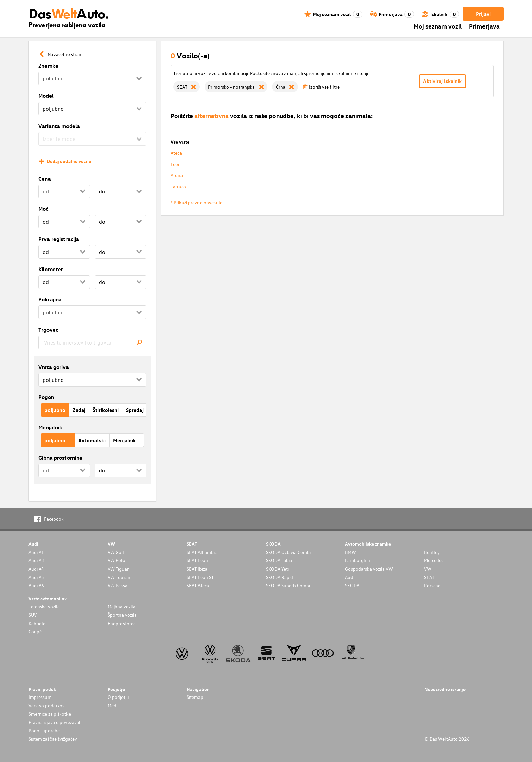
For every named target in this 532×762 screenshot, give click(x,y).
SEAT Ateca (198, 585)
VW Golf (116, 552)
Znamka (48, 66)
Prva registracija (59, 239)
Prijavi (483, 14)
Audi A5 (36, 577)
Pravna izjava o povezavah (55, 722)
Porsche (432, 585)
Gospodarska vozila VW (369, 569)
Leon (176, 164)
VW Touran (119, 577)
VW (428, 569)
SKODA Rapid (280, 577)
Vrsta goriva (54, 367)
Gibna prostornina (60, 458)
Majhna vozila (121, 606)
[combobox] (92, 342)
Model (46, 96)
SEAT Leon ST (200, 577)
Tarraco (178, 187)
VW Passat (118, 585)
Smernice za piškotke (50, 714)
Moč (43, 209)
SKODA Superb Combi (288, 585)
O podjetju (118, 697)
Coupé (35, 631)
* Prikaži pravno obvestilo (197, 202)
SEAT (429, 577)
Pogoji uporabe (44, 731)
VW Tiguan (119, 569)
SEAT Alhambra (202, 552)
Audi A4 (36, 569)
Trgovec (48, 330)
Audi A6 (36, 585)
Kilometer (51, 269)
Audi (350, 577)
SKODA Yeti (277, 569)
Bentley (432, 552)
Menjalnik (50, 427)
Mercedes (434, 560)
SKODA (352, 585)
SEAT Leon (197, 560)
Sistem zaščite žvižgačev (53, 739)
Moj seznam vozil (438, 26)
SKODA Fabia (279, 560)
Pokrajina (50, 299)
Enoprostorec (121, 623)
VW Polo (116, 560)
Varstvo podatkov (47, 705)
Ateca (176, 153)
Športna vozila (122, 615)
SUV (33, 615)
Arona (177, 175)
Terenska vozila (44, 606)
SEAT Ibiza (197, 569)
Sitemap (195, 697)
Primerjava (484, 26)
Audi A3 (36, 560)
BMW (350, 552)
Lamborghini (358, 560)
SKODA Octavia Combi (288, 552)
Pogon (46, 397)
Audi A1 (36, 552)
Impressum (40, 697)
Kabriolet (38, 623)
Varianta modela (59, 126)
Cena (45, 179)
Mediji (113, 705)
